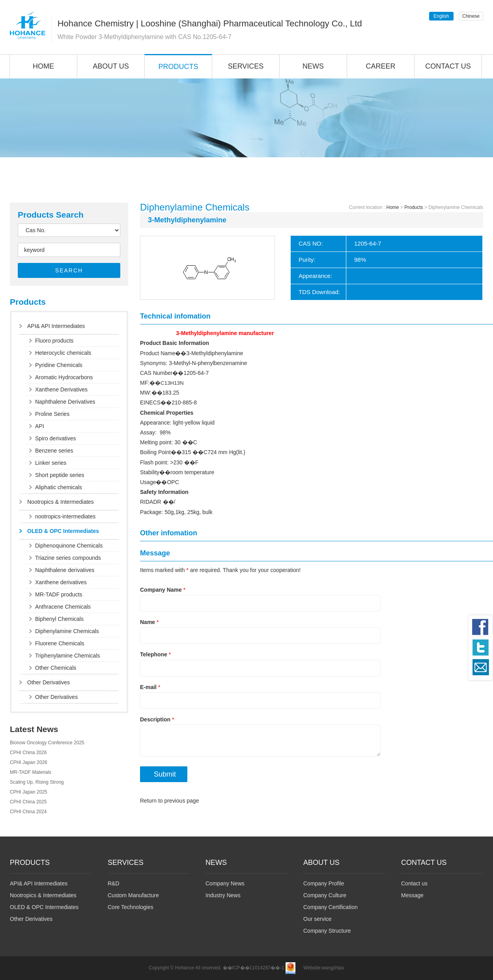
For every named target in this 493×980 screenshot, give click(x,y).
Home (393, 207)
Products (414, 207)
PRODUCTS (178, 67)
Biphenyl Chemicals (59, 619)
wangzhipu (333, 968)
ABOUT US (111, 66)
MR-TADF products (59, 594)
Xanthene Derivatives (61, 389)
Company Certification (331, 907)
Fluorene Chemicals (60, 643)
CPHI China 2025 (28, 802)
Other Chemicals (56, 668)
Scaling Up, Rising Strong (37, 782)
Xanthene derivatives (61, 582)
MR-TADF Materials (31, 772)
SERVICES (246, 66)
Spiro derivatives (56, 438)
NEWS (313, 66)
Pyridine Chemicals (59, 365)
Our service (317, 919)
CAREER (380, 66)
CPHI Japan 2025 (29, 792)
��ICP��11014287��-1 (254, 968)
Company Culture (325, 895)
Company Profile (324, 883)
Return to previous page (169, 801)
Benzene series (54, 451)
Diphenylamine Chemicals (67, 631)
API (40, 426)
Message (412, 895)
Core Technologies (131, 907)
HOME (43, 66)
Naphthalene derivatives (65, 570)
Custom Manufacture (133, 895)
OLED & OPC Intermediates (63, 531)
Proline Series (52, 414)
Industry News (223, 895)
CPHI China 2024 (28, 812)
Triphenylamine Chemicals (67, 656)
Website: (312, 968)
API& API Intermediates (56, 326)
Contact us (414, 883)
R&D (114, 883)
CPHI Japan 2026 (29, 762)
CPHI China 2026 (28, 753)
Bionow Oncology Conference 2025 (47, 743)
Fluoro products (54, 341)
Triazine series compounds (68, 558)
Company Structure (327, 931)
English (441, 16)
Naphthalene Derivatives (65, 402)
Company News (225, 883)
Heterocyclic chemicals (63, 353)
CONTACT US (448, 66)
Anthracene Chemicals (63, 607)
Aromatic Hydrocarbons (64, 377)
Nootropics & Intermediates (61, 502)
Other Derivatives (49, 682)
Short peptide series (60, 475)
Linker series (51, 463)
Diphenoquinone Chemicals (69, 546)
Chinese (471, 16)
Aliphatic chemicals (59, 487)
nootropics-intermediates (65, 516)
